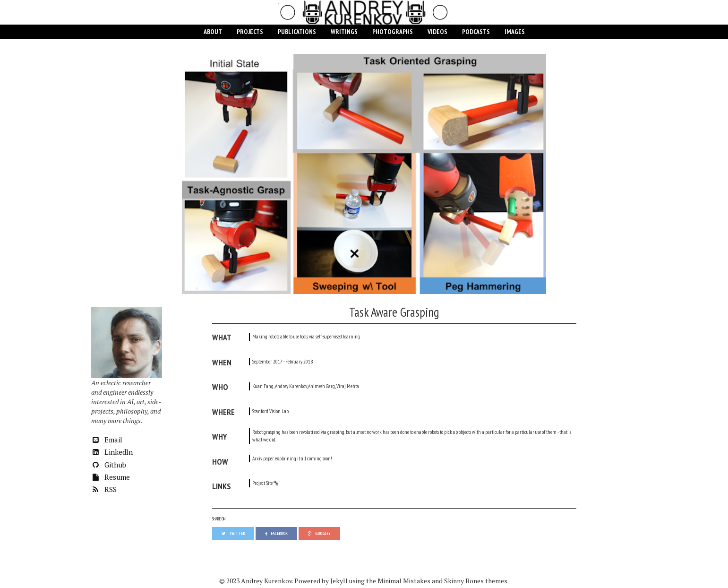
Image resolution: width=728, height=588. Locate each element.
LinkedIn (112, 452)
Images (515, 32)
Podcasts (476, 32)
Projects (250, 32)
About (213, 32)
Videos (437, 32)
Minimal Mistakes (404, 581)
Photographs (393, 32)
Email (107, 440)
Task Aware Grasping (394, 312)
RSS (104, 489)
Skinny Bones (464, 581)
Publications (297, 32)
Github (109, 465)
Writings (344, 32)
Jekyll (339, 581)
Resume (111, 477)
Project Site (262, 483)
